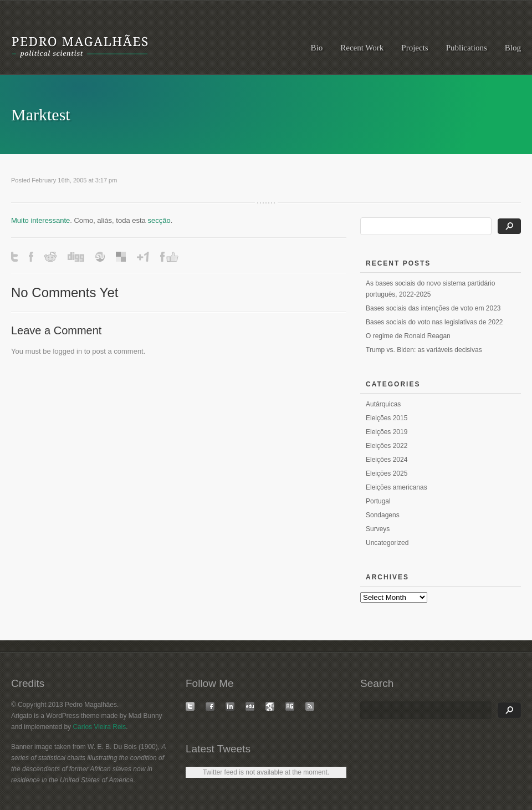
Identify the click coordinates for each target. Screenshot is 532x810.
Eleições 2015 (387, 418)
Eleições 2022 (387, 446)
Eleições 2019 (387, 432)
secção (159, 220)
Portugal (378, 501)
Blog (513, 48)
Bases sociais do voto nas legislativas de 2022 (434, 322)
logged (63, 351)
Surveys (378, 529)
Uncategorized (387, 543)
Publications (467, 48)
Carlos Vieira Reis (99, 727)
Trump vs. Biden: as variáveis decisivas (424, 350)
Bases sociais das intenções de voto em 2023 (433, 308)
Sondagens (383, 515)
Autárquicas (383, 404)
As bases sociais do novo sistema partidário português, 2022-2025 (430, 289)
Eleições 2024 (387, 460)
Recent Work (362, 48)
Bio (317, 48)
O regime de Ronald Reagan (408, 336)
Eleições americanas (397, 487)
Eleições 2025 (387, 473)
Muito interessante (40, 220)
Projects (415, 48)
